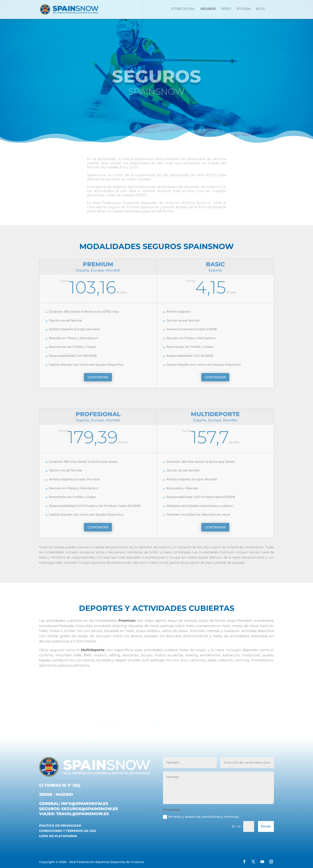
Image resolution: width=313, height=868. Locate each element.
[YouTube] (262, 862)
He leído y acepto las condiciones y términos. (201, 817)
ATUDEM (244, 9)
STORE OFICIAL (183, 9)
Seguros (208, 9)
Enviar (266, 826)
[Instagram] (271, 862)
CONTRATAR (98, 377)
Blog (261, 9)
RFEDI (226, 9)
